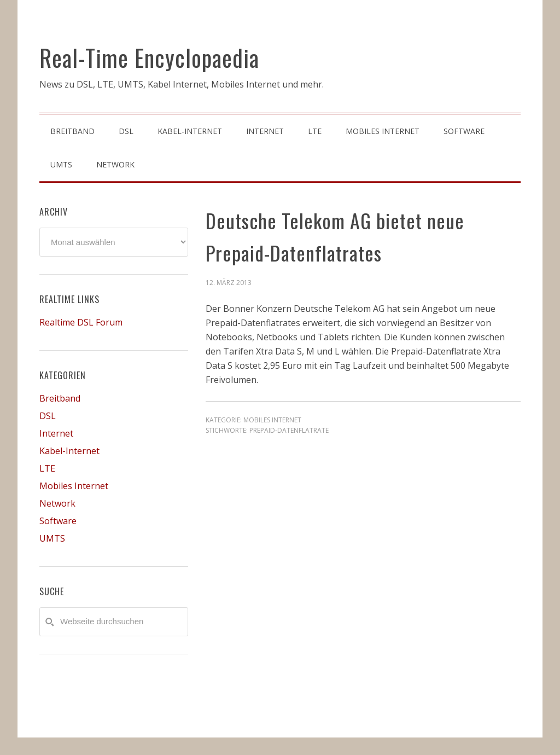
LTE (47, 468)
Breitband (60, 398)
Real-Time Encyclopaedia (149, 57)
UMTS (52, 538)
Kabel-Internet (69, 451)
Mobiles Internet (272, 420)
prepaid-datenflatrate (289, 430)
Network (57, 503)
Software (58, 521)
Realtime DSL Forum (81, 322)
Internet (56, 433)
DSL (48, 416)
